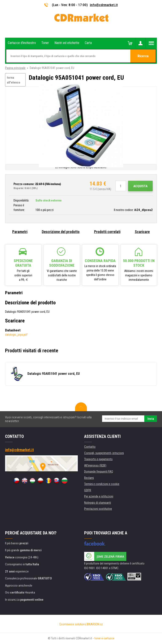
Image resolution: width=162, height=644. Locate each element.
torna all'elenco (14, 80)
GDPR (88, 490)
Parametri (20, 232)
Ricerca (143, 56)
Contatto (90, 447)
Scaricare (142, 232)
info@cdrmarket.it (104, 5)
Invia (151, 419)
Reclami (89, 478)
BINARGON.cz (95, 624)
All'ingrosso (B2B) (95, 465)
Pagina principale (15, 68)
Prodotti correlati (107, 232)
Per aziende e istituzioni (99, 496)
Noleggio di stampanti (98, 503)
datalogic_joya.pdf (16, 335)
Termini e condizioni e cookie (102, 484)
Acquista (140, 186)
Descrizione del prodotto (61, 232)
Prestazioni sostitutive (98, 509)
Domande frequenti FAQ (99, 472)
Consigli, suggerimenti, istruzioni (104, 453)
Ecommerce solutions (73, 624)
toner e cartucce (104, 638)
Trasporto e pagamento (98, 459)
